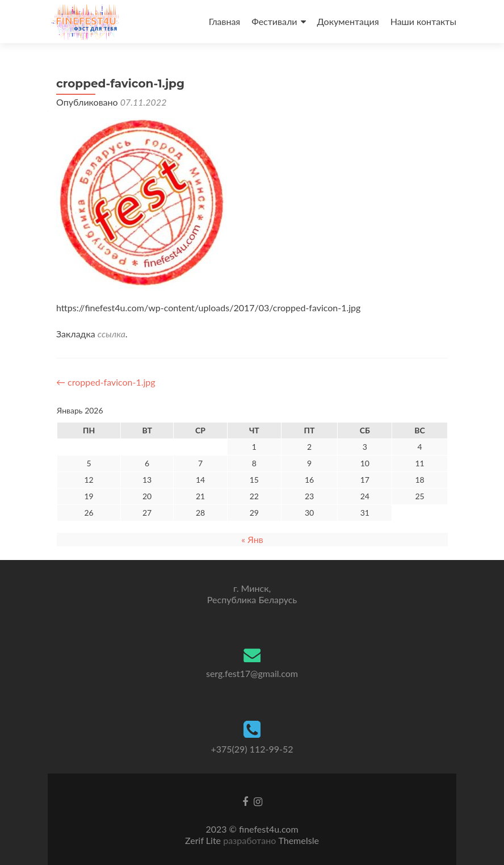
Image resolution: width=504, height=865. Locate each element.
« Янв (252, 539)
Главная (225, 21)
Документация (348, 21)
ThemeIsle (298, 840)
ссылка (112, 334)
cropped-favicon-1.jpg (106, 382)
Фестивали (274, 21)
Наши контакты (423, 21)
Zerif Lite (204, 840)
